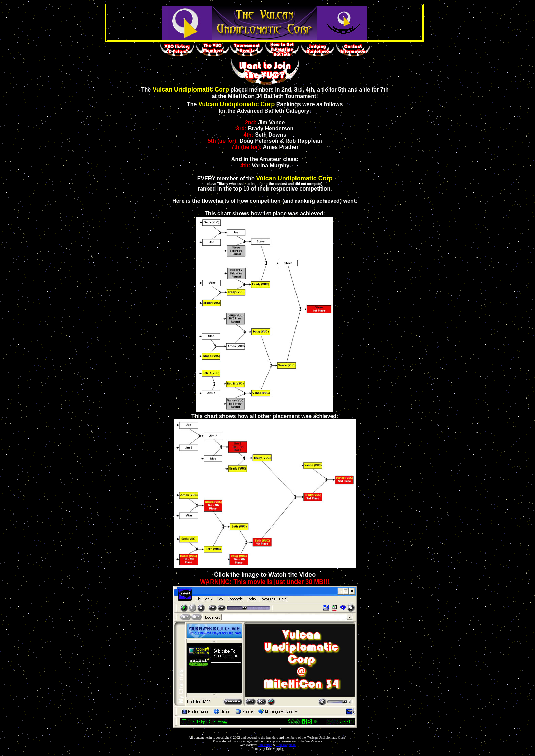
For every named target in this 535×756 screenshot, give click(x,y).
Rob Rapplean (286, 745)
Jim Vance (265, 745)
